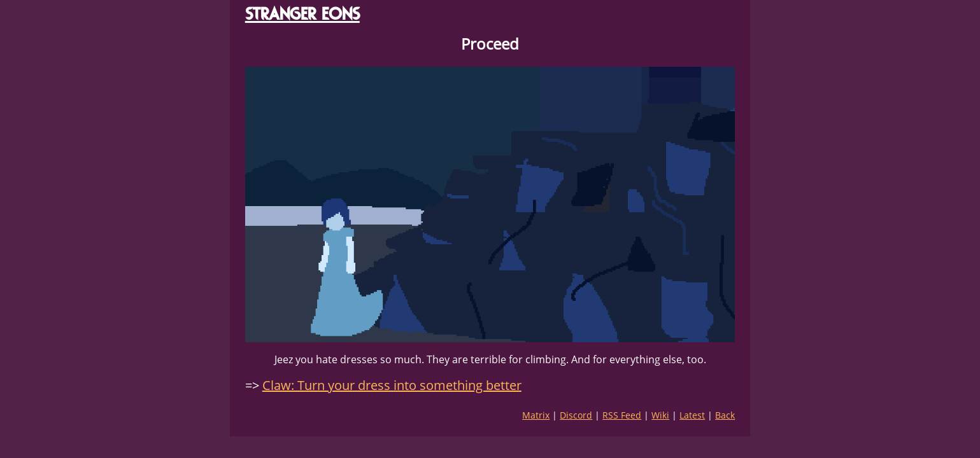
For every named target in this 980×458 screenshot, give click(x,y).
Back (725, 415)
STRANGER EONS (302, 14)
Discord (576, 415)
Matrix (536, 415)
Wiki (660, 415)
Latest (692, 415)
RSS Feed (622, 415)
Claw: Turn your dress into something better (392, 385)
